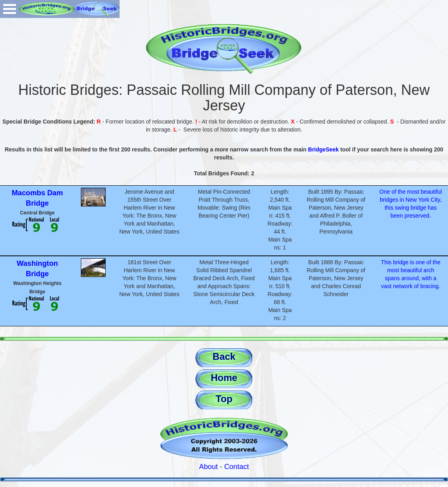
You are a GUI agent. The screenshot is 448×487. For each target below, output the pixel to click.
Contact (237, 467)
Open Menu (10, 9)
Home (224, 378)
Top (224, 399)
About (208, 467)
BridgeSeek (323, 149)
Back (224, 356)
